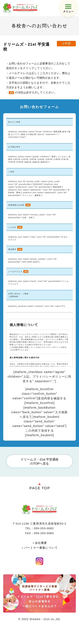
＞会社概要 (39, 543)
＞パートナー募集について (39, 548)
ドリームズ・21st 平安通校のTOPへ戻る (40, 461)
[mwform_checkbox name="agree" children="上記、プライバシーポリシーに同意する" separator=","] (39, 377)
